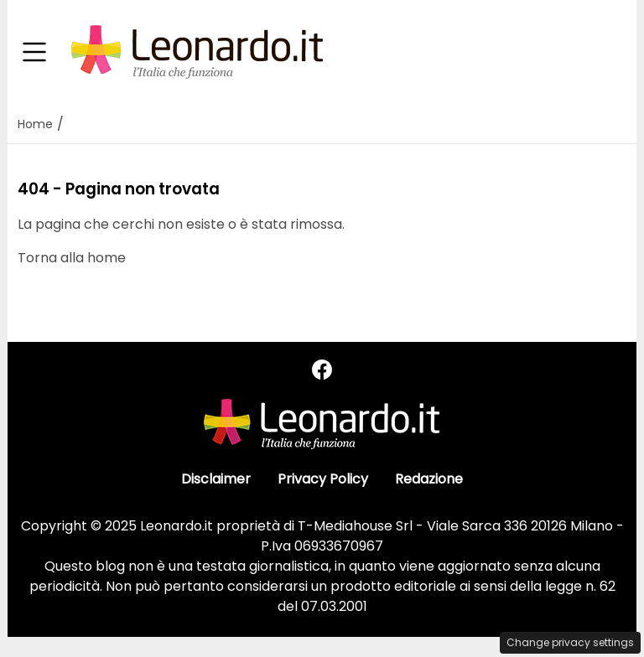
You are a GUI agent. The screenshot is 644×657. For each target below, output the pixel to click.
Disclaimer (216, 479)
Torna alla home (72, 258)
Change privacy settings (570, 642)
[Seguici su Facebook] (322, 370)
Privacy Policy (323, 479)
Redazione (429, 479)
